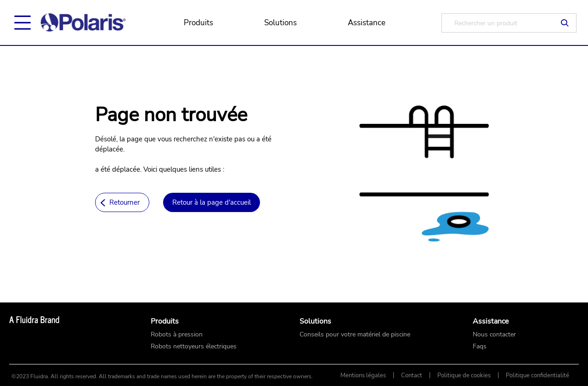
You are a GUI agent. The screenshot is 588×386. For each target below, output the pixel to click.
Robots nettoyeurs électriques (194, 347)
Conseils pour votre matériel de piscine (355, 335)
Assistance (367, 23)
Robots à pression (177, 335)
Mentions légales (363, 375)
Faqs (480, 347)
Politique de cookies (464, 375)
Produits (198, 23)
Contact (412, 375)
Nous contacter (494, 335)
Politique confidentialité (537, 375)
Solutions (280, 23)
